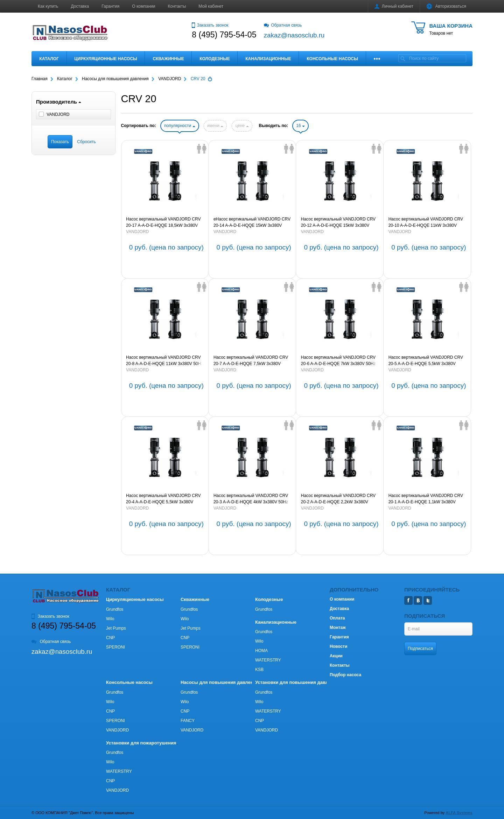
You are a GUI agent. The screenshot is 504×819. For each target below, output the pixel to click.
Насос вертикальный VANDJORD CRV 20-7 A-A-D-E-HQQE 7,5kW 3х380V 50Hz (251, 361)
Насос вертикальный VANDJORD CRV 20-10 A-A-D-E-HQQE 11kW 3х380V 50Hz (426, 223)
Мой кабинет (211, 6)
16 (300, 126)
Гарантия (110, 6)
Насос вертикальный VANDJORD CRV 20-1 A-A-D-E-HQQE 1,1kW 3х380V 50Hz (426, 499)
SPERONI (115, 647)
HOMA (261, 651)
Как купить (48, 6)
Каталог (49, 59)
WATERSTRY (268, 660)
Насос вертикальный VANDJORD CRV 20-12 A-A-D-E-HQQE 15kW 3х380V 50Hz (338, 223)
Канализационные (268, 59)
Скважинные (168, 59)
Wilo (110, 619)
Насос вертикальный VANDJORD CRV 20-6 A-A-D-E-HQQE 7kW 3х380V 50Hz (338, 360)
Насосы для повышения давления (220, 682)
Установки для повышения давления (297, 682)
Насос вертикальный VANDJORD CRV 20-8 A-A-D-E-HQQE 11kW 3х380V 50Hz (164, 360)
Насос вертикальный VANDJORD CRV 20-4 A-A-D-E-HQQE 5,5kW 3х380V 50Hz (163, 499)
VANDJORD (137, 232)
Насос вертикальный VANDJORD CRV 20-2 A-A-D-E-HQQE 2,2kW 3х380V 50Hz (338, 499)
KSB (259, 670)
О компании (143, 6)
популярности (180, 126)
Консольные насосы (332, 59)
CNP (110, 638)
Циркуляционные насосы (106, 59)
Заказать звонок (210, 25)
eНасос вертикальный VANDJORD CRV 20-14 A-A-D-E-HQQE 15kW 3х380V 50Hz (252, 223)
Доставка (80, 6)
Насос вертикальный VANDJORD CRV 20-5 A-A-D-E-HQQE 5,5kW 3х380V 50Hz (426, 361)
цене (242, 126)
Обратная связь (283, 25)
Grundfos (115, 609)
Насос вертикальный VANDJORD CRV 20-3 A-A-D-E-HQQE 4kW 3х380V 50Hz (251, 499)
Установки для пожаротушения (141, 743)
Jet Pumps (116, 628)
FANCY (188, 721)
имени (215, 126)
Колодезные (215, 59)
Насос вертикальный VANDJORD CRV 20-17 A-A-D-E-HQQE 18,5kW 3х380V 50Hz (163, 223)
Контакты (177, 6)
